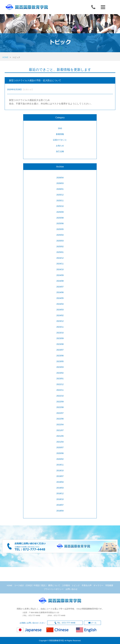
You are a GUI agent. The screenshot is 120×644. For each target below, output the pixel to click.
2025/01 (60, 252)
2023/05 (60, 361)
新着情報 (60, 134)
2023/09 (60, 338)
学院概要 (109, 585)
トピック (76, 585)
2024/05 (60, 298)
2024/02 (60, 315)
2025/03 (60, 241)
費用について (54, 585)
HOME (5, 57)
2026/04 (60, 178)
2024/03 (60, 310)
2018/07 (60, 505)
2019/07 (60, 476)
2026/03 (60, 183)
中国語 (37, 585)
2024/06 (60, 292)
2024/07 (60, 287)
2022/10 (60, 396)
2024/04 (60, 304)
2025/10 (60, 206)
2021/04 (60, 442)
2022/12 (60, 384)
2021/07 (60, 430)
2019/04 (60, 482)
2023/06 (60, 356)
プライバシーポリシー (54, 589)
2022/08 (60, 407)
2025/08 (60, 218)
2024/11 (60, 264)
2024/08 (60, 281)
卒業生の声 (87, 585)
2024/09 (60, 275)
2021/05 (60, 436)
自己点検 (60, 151)
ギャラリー (98, 585)
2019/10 (60, 471)
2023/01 (60, 379)
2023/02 (60, 373)
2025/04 (60, 235)
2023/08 (60, 344)
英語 (43, 585)
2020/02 (60, 459)
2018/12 (60, 493)
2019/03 (60, 488)
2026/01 (60, 189)
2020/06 (60, 453)
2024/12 (60, 258)
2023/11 (60, 327)
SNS (60, 128)
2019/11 (60, 465)
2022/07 (60, 413)
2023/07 (60, 350)
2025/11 (60, 201)
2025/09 (60, 212)
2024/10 (60, 269)
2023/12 (60, 321)
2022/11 (60, 390)
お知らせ (60, 146)
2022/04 (60, 425)
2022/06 (60, 419)
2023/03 (60, 367)
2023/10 (60, 333)
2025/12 (60, 195)
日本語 (29, 585)
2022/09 (60, 402)
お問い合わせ (72, 589)
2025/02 (60, 247)
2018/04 (60, 511)
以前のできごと (60, 140)
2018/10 (60, 499)
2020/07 (60, 447)
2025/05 (60, 229)
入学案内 (66, 585)
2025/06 (60, 223)
